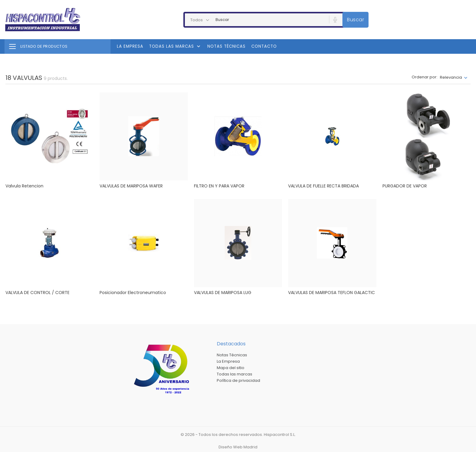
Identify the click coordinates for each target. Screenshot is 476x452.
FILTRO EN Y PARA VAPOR (219, 186)
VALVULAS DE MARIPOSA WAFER (131, 186)
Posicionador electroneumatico (133, 293)
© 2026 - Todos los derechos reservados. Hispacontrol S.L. (238, 435)
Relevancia (451, 77)
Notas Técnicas (226, 46)
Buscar (355, 20)
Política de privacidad (238, 380)
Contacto (264, 46)
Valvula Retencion (24, 186)
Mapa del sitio (231, 368)
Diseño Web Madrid (238, 447)
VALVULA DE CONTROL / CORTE (37, 293)
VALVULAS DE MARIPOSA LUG (223, 293)
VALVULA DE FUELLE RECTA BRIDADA (323, 186)
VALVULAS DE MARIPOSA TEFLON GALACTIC (331, 293)
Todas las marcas (175, 46)
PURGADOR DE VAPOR (405, 186)
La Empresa (130, 46)
